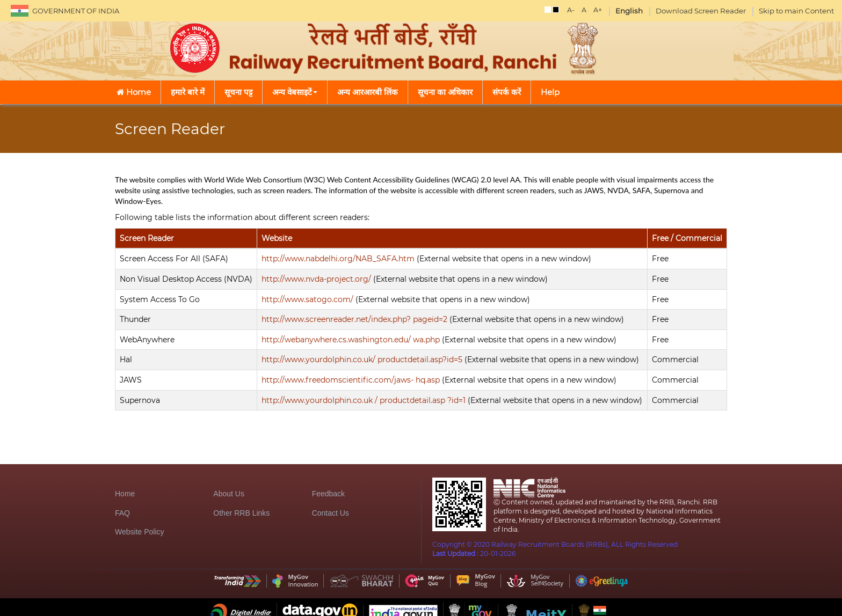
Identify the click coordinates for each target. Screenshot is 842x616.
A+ (598, 10)
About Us (229, 494)
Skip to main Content (796, 11)
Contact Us (331, 513)
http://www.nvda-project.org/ (316, 279)
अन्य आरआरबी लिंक (368, 92)
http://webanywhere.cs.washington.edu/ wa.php (351, 340)
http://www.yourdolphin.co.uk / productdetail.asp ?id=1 (364, 400)
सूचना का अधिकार (445, 92)
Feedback (328, 494)
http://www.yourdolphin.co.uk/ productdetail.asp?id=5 (362, 360)
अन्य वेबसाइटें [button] (295, 92)
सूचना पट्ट (238, 92)
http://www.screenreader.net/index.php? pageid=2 (354, 319)
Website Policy (140, 532)
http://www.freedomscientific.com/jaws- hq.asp (351, 380)
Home (134, 92)
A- (571, 10)
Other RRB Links (241, 513)
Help (550, 92)
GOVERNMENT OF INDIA (76, 11)
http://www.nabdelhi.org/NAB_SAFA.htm (338, 259)
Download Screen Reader (701, 11)
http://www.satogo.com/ (307, 299)
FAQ (122, 513)
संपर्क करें (507, 92)
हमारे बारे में (188, 92)
